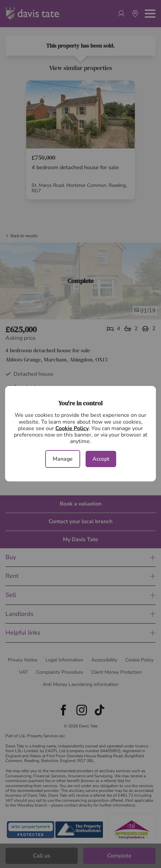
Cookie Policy (72, 428)
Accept (101, 459)
